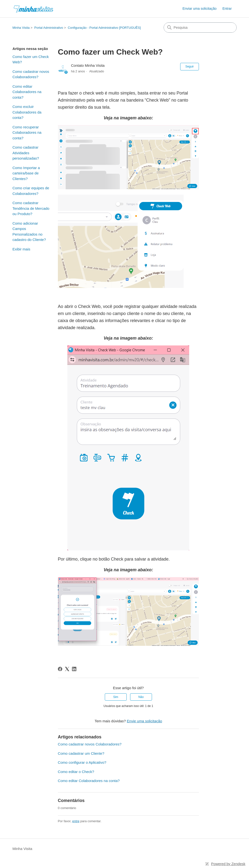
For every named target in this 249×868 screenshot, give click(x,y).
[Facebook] (60, 669)
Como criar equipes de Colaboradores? (31, 191)
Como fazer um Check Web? (31, 59)
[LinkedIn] (74, 669)
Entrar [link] (227, 9)
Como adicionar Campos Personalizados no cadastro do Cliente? (29, 232)
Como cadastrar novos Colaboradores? (31, 74)
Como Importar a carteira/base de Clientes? (26, 173)
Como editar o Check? (76, 772)
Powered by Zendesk (228, 864)
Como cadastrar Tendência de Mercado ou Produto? (31, 208)
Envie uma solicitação (145, 721)
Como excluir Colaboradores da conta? (27, 112)
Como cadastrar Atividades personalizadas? (26, 153)
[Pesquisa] (200, 28)
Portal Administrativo (49, 28)
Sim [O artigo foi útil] (116, 697)
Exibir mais (21, 249)
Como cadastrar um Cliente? (81, 753)
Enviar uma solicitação (199, 9)
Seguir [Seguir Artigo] (190, 67)
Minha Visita (21, 28)
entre (76, 821)
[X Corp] (67, 669)
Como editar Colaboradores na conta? (27, 92)
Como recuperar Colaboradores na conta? (27, 133)
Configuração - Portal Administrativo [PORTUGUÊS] (104, 28)
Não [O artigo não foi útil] (141, 697)
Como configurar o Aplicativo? (82, 762)
